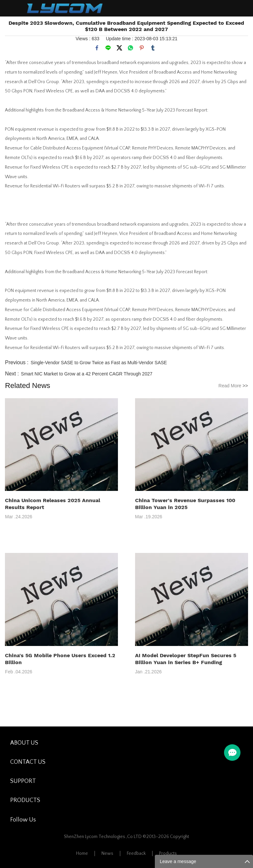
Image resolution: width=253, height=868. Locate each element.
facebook (97, 48)
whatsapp (130, 48)
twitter (119, 48)
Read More (233, 386)
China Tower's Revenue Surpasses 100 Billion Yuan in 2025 (185, 504)
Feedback (136, 853)
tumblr (153, 48)
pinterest (142, 48)
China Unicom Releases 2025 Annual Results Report (53, 504)
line (108, 48)
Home (82, 853)
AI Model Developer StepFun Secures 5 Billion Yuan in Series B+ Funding (186, 659)
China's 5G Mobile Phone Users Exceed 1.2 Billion (60, 659)
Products (168, 853)
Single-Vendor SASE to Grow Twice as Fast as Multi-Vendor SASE (99, 363)
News (107, 853)
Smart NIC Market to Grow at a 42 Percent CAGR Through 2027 (87, 374)
